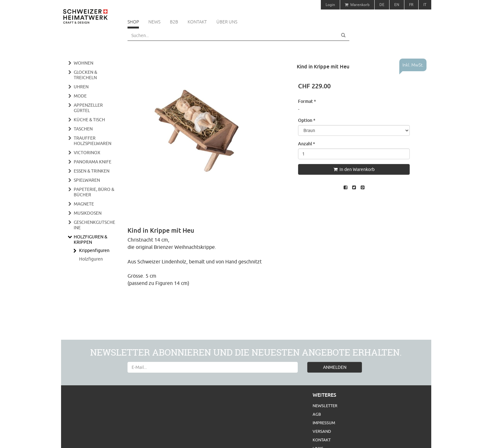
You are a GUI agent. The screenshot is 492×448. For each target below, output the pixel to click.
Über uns (227, 22)
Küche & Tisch (89, 120)
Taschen (83, 129)
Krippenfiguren (94, 250)
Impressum (324, 423)
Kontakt (197, 22)
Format (307, 101)
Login (330, 5)
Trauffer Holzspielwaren (93, 141)
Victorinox (87, 153)
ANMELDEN (335, 367)
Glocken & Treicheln (85, 75)
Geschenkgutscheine (94, 225)
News (154, 22)
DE (382, 5)
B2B (174, 22)
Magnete (84, 204)
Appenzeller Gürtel (88, 108)
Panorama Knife (93, 162)
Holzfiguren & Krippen (90, 240)
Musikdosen (88, 213)
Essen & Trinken (92, 171)
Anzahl (307, 144)
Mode (80, 96)
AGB (317, 414)
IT (425, 5)
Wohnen (84, 63)
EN (397, 5)
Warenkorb (357, 5)
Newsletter (325, 406)
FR (411, 5)
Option (307, 120)
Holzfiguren (91, 259)
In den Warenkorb (354, 169)
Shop (133, 22)
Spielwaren (87, 180)
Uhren (81, 87)
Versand (322, 431)
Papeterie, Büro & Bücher (94, 192)
